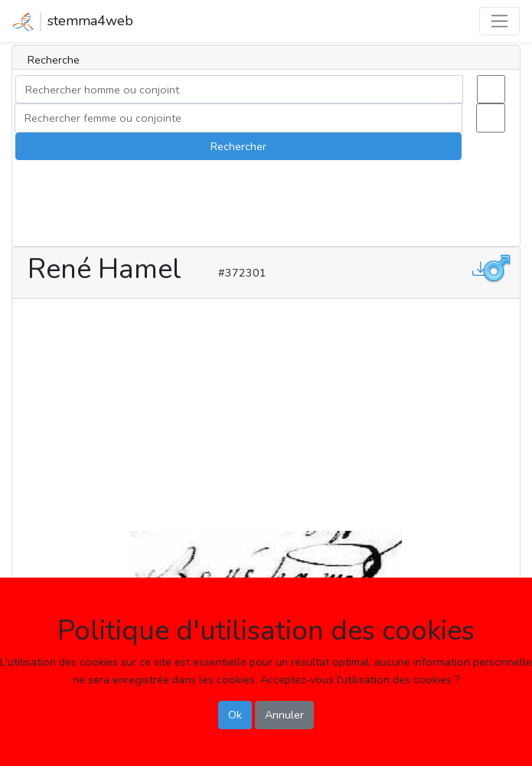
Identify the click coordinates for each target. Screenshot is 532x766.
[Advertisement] (266, 411)
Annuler (284, 715)
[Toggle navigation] (499, 21)
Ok (235, 715)
